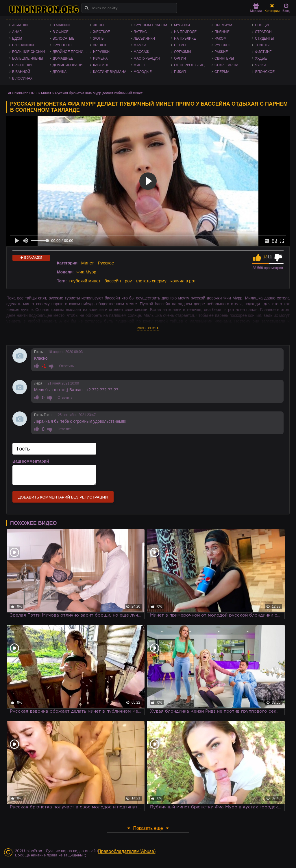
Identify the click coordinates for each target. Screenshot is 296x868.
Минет (140, 65)
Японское (265, 72)
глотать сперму (151, 281)
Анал (17, 32)
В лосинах (22, 78)
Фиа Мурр (86, 272)
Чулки (261, 65)
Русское (223, 45)
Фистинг (263, 52)
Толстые (263, 45)
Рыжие (221, 52)
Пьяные (222, 32)
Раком (220, 38)
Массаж (141, 52)
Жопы (99, 38)
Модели (256, 8)
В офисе (61, 32)
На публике (185, 38)
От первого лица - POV (193, 65)
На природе (185, 32)
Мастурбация (147, 58)
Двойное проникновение (71, 52)
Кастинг (101, 65)
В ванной (21, 72)
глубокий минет (85, 281)
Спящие (263, 25)
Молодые (143, 72)
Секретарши (226, 65)
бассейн (113, 281)
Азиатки (20, 25)
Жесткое (102, 32)
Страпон (263, 32)
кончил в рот (183, 281)
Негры (180, 45)
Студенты (264, 38)
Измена (100, 58)
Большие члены (28, 58)
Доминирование (69, 65)
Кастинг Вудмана (110, 72)
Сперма (222, 72)
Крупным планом (150, 25)
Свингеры (224, 58)
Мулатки (182, 25)
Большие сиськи (28, 52)
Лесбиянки (144, 38)
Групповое (63, 45)
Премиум (223, 25)
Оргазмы (183, 52)
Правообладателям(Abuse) (127, 851)
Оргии (180, 58)
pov (128, 281)
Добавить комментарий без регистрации (63, 497)
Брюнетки (22, 65)
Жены (99, 25)
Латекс (140, 32)
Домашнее (63, 58)
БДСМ (17, 38)
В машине (62, 25)
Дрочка (60, 72)
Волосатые (63, 38)
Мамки (140, 45)
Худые (261, 58)
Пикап (180, 72)
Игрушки (101, 52)
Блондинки (23, 45)
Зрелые (100, 45)
